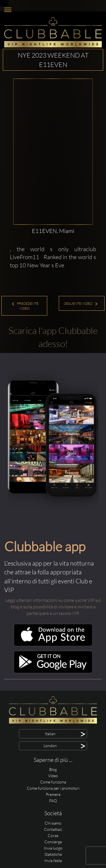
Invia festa (53, 860)
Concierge (53, 842)
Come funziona (53, 782)
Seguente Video (81, 303)
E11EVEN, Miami (53, 231)
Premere (53, 794)
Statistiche (53, 854)
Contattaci (53, 829)
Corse (53, 836)
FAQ (53, 801)
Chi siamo (53, 823)
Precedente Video (25, 306)
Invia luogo (53, 848)
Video (53, 776)
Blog (53, 769)
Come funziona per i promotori (53, 788)
